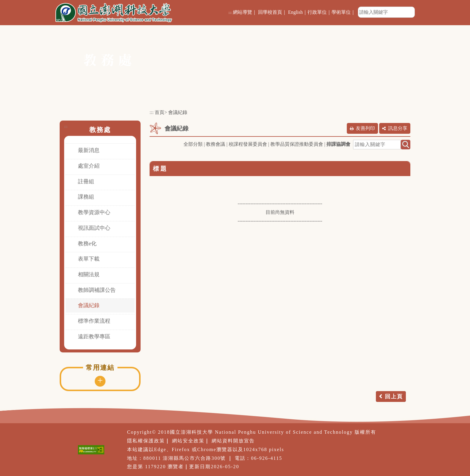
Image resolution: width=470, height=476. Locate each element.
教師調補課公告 (97, 290)
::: (230, 12)
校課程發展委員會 (248, 144)
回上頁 (394, 397)
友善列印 (365, 128)
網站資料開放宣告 (233, 441)
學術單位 (341, 12)
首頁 (159, 112)
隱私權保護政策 (146, 441)
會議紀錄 (89, 305)
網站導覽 (242, 12)
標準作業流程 (94, 321)
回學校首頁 (270, 12)
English (295, 12)
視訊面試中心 (94, 228)
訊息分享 (398, 128)
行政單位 (317, 12)
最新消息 (89, 150)
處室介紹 (89, 166)
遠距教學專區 (94, 337)
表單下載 (89, 259)
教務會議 (216, 144)
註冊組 (86, 181)
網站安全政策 (188, 441)
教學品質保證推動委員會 (297, 144)
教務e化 (87, 244)
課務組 (86, 197)
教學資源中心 (94, 212)
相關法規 (89, 274)
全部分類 (193, 144)
